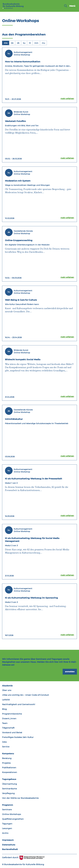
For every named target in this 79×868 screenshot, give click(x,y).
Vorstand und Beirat (12, 733)
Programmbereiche (12, 714)
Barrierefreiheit (10, 849)
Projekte (6, 763)
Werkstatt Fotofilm (15, 121)
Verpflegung (8, 793)
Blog (4, 709)
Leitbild (6, 700)
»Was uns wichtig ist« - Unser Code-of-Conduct (26, 695)
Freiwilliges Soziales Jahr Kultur (18, 737)
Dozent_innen (9, 719)
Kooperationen (10, 772)
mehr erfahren (67, 99)
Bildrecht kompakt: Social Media (23, 359)
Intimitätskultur (14, 419)
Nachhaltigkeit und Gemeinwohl (19, 704)
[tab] (6, 43)
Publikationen (9, 768)
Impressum (8, 840)
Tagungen (7, 824)
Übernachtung (9, 784)
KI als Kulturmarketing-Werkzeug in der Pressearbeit (34, 479)
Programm (8, 805)
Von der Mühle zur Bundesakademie (20, 798)
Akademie (7, 686)
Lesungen (7, 828)
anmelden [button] (70, 672)
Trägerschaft (8, 728)
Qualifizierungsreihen (13, 819)
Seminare (7, 810)
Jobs (4, 742)
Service (6, 747)
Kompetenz (8, 754)
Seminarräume (9, 789)
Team (5, 723)
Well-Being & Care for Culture (21, 300)
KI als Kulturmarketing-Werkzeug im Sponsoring (31, 598)
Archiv (5, 833)
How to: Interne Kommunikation (23, 62)
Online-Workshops (12, 814)
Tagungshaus (9, 779)
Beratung (7, 758)
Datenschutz (9, 845)
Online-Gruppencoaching (19, 240)
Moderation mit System (18, 181)
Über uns (7, 690)
